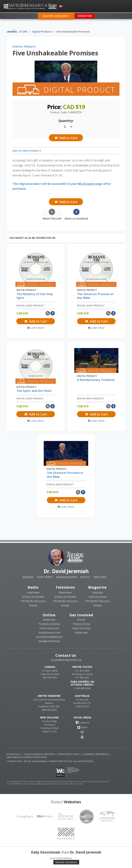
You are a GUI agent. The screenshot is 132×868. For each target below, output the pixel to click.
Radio (33, 587)
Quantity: (66, 121)
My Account (86, 184)
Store (23, 32)
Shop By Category (56, 16)
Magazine (97, 587)
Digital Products (42, 32)
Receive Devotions (66, 862)
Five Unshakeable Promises (73, 32)
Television (65, 587)
